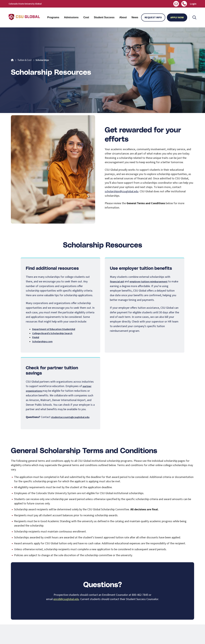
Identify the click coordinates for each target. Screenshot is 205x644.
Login (193, 4)
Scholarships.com (42, 342)
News (135, 17)
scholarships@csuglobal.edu (122, 191)
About (123, 17)
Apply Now (177, 17)
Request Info (153, 17)
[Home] (12, 60)
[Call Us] (184, 4)
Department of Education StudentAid (54, 329)
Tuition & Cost (25, 60)
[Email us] (176, 4)
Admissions (71, 17)
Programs (53, 17)
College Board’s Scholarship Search (52, 333)
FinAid (36, 337)
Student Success (104, 17)
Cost (86, 17)
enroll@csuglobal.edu (66, 599)
